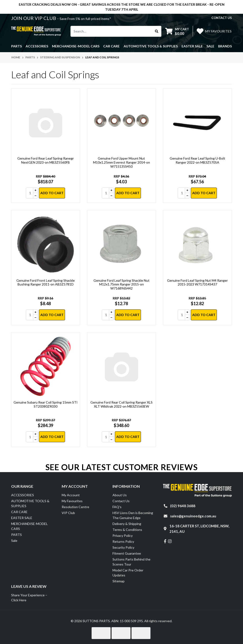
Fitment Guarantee (127, 553)
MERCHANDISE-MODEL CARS (29, 526)
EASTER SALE (22, 518)
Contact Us (121, 501)
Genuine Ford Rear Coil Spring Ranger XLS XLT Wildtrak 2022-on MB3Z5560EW (121, 404)
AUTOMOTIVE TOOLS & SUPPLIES (30, 503)
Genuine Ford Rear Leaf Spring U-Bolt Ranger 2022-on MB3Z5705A (197, 160)
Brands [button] (225, 46)
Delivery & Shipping (127, 524)
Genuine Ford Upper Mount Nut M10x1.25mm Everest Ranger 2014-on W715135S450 (121, 162)
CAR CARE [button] (111, 46)
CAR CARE (19, 512)
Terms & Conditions (127, 530)
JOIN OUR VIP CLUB (34, 18)
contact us (222, 18)
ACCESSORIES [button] (37, 46)
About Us (120, 495)
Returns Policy (123, 541)
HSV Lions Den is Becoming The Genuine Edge (133, 515)
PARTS (16, 535)
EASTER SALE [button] (192, 46)
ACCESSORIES (23, 495)
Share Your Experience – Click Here (29, 598)
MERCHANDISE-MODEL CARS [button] (76, 46)
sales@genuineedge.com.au (193, 516)
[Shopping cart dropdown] (177, 31)
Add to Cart (52, 193)
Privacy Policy (123, 536)
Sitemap (119, 581)
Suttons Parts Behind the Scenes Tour (131, 562)
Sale (210, 46)
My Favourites (72, 501)
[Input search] (111, 31)
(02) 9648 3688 (183, 506)
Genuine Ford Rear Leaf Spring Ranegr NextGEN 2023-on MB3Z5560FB (46, 160)
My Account (71, 495)
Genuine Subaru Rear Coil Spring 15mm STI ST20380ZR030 (46, 404)
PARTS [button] (16, 46)
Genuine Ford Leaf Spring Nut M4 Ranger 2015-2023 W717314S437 (197, 282)
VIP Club (68, 513)
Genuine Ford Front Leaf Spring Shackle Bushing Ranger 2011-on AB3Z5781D (46, 282)
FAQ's (117, 507)
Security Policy (123, 547)
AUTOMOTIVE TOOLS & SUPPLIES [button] (151, 46)
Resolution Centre (75, 507)
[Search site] (157, 31)
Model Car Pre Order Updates (128, 573)
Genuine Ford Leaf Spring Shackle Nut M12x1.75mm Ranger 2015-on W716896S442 (121, 284)
